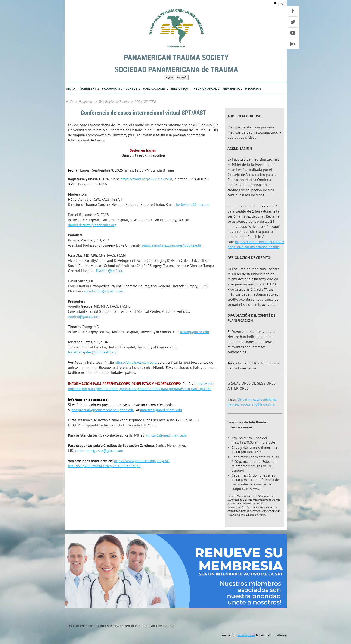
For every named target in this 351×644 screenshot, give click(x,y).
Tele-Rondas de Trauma (114, 102)
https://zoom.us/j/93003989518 (146, 179)
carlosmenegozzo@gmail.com (99, 450)
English (169, 77)
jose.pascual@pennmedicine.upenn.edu (103, 410)
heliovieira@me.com (192, 204)
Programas (86, 102)
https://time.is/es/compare (136, 362)
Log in (282, 3)
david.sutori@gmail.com (104, 291)
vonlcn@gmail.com (84, 316)
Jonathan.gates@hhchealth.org (93, 352)
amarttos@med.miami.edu (161, 410)
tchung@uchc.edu (195, 332)
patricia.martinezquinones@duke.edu (171, 245)
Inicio (70, 102)
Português (182, 77)
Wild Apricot (246, 635)
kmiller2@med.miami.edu (166, 435)
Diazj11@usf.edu (110, 271)
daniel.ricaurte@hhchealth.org (92, 225)
